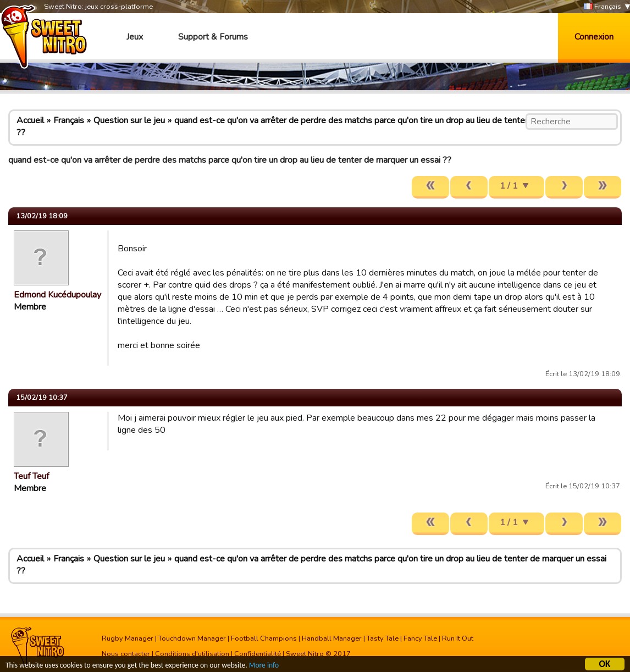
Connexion (594, 37)
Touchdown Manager (192, 638)
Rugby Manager (128, 638)
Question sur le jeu (129, 120)
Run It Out (458, 638)
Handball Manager (332, 638)
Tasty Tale (383, 638)
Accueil (30, 120)
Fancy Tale (420, 638)
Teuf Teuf (31, 476)
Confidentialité (258, 654)
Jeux (135, 37)
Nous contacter (126, 654)
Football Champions (264, 638)
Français (603, 7)
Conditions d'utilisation (192, 654)
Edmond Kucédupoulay (57, 295)
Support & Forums (213, 37)
